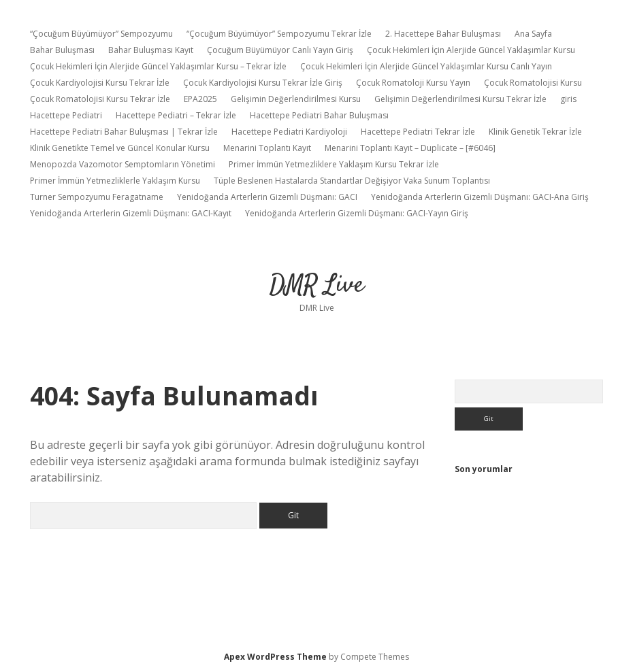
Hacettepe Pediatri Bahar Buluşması (319, 115)
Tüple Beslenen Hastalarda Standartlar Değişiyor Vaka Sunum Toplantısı (352, 181)
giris (568, 99)
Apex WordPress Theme (275, 657)
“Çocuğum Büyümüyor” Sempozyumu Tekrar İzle (279, 34)
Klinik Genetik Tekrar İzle (535, 132)
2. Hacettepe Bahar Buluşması (443, 34)
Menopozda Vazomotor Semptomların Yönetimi (123, 164)
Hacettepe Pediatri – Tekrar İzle (176, 115)
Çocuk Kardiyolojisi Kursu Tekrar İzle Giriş (263, 83)
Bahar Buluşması (62, 50)
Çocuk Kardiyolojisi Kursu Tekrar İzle (100, 83)
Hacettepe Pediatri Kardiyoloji (289, 132)
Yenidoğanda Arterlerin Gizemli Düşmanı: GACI (267, 197)
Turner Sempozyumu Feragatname (97, 197)
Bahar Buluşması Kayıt (151, 50)
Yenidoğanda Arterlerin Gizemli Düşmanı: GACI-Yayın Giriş (357, 213)
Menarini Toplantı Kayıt (267, 148)
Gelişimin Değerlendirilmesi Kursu (296, 99)
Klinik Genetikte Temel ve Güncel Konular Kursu (120, 148)
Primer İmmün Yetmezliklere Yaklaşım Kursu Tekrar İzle (334, 164)
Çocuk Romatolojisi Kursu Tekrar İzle (100, 99)
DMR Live (317, 285)
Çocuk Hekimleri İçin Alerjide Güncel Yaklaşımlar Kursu (471, 50)
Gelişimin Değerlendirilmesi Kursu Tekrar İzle (460, 99)
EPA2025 (200, 99)
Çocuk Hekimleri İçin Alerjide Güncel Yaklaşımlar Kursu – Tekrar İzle (158, 66)
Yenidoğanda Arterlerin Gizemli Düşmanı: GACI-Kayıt (131, 213)
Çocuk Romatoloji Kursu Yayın (413, 83)
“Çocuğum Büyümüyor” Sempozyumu (101, 34)
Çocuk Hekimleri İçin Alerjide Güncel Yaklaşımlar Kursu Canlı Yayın (426, 66)
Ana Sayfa (533, 34)
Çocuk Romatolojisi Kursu (533, 83)
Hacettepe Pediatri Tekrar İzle (418, 132)
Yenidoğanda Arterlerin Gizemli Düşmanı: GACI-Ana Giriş (480, 197)
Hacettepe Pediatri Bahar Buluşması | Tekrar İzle (124, 132)
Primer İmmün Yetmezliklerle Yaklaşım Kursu (115, 181)
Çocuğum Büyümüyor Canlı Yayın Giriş (280, 50)
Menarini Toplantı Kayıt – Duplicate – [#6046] (410, 148)
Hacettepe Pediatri (66, 115)
